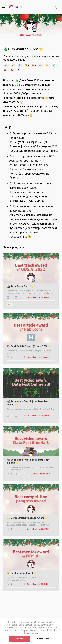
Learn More (43, 639)
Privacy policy (31, 633)
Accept (19, 639)
